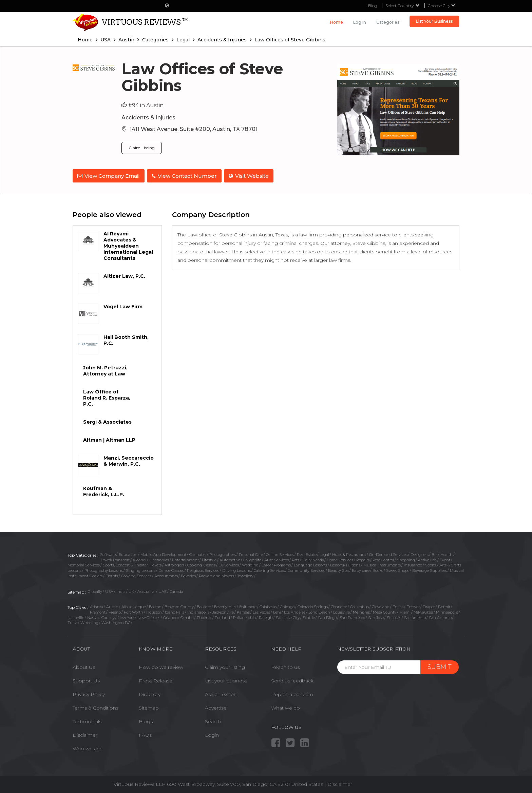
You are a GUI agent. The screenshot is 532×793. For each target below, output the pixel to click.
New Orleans (149, 617)
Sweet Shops (398, 569)
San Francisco (352, 617)
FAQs (145, 734)
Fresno (115, 611)
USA (109, 590)
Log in (360, 22)
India (121, 590)
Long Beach (319, 611)
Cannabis (198, 554)
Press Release (156, 679)
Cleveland (381, 606)
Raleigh (266, 617)
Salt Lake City (288, 617)
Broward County (179, 606)
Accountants (166, 575)
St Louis (394, 617)
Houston (154, 611)
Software (108, 554)
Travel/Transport (115, 559)
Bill (434, 554)
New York (126, 617)
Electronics (159, 559)
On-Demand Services (388, 554)
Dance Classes (171, 569)
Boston (155, 606)
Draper (429, 606)
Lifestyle (209, 559)
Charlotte (339, 606)
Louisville (341, 611)
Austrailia (146, 590)
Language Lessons (310, 564)
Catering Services (269, 569)
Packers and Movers (216, 575)
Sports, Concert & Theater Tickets (132, 564)
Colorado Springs (313, 606)
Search (213, 720)
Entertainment (185, 559)
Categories (388, 22)
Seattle (309, 617)
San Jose (376, 617)
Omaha (187, 617)
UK (131, 590)
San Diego (327, 617)
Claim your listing (225, 666)
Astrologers (174, 564)
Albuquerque (134, 606)
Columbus (359, 606)
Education (128, 554)
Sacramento (415, 617)
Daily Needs (313, 559)
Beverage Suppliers (430, 569)
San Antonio (440, 617)
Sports (431, 564)
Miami (405, 611)
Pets (296, 559)
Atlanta (97, 606)
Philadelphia (244, 617)
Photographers (223, 554)
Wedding (250, 564)
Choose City (442, 6)
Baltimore (248, 606)
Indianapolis (198, 611)
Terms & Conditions (96, 707)
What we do (286, 707)
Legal (324, 554)
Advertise (216, 707)
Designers (420, 554)
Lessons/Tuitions (345, 564)
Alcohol (139, 559)
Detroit (444, 606)
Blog (373, 6)
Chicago (287, 606)
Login (212, 734)
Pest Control (383, 559)
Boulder (204, 606)
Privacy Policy (89, 693)
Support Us (86, 679)
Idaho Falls (175, 611)
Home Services (340, 559)
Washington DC (116, 622)
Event (445, 559)
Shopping (406, 559)
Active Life (427, 559)
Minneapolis (447, 611)
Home (337, 22)
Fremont (98, 611)
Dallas (398, 606)
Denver (413, 606)
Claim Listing (142, 148)
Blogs (146, 720)
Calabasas (268, 606)
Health (446, 554)
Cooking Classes (201, 564)
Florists (112, 575)
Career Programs (276, 564)
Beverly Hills (225, 606)
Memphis (361, 611)
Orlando (170, 617)
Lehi (277, 611)
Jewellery (245, 575)
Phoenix (204, 617)
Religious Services (203, 569)
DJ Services (229, 564)
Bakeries (188, 575)
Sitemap (149, 707)
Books (378, 569)
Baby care (361, 569)
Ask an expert (221, 693)
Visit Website (251, 176)
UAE (163, 590)
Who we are (87, 747)
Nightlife (253, 559)
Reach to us (285, 666)
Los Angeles (295, 611)
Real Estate (307, 554)
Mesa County (385, 611)
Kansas (243, 611)
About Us (84, 666)
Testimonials (87, 720)
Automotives (231, 559)
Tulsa (72, 622)
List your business (226, 679)
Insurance (413, 564)
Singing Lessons (141, 569)
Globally (95, 590)
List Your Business (434, 21)
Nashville (76, 617)
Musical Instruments (382, 564)
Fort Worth (134, 611)
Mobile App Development (163, 554)
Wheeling (89, 622)
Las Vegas (261, 611)
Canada (176, 590)
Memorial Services (84, 564)
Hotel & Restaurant (349, 554)
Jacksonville (223, 611)
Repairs (363, 559)
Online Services (280, 554)
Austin (112, 606)
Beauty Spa (338, 569)
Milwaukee (423, 611)
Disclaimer (85, 734)
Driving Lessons (236, 569)
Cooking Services (136, 575)
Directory (150, 693)
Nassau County (101, 617)
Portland (222, 617)
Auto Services (277, 559)
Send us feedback (292, 679)
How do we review (161, 666)
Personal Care (251, 554)
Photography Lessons (104, 569)
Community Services (306, 569)
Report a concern (292, 693)
